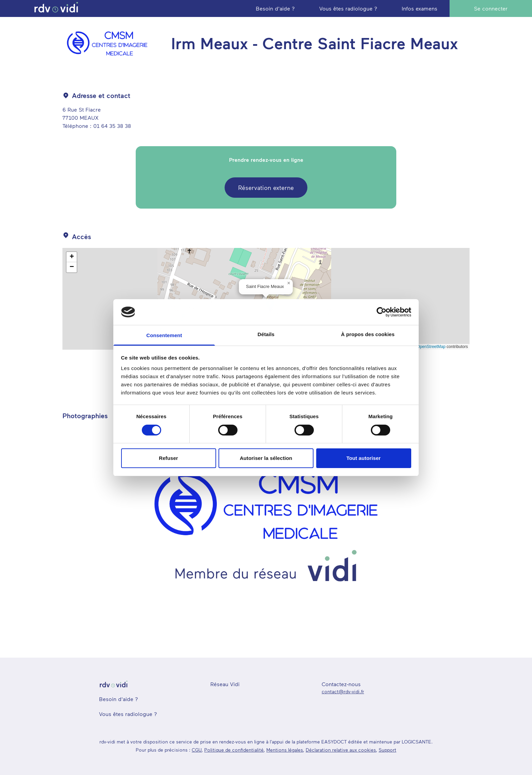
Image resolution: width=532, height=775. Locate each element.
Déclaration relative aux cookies (341, 750)
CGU (197, 750)
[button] (289, 283)
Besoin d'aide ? (119, 699)
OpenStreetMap (431, 347)
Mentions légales (285, 750)
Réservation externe (266, 188)
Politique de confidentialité (234, 750)
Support (387, 750)
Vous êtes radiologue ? (128, 714)
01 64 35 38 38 (112, 126)
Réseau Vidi (225, 684)
